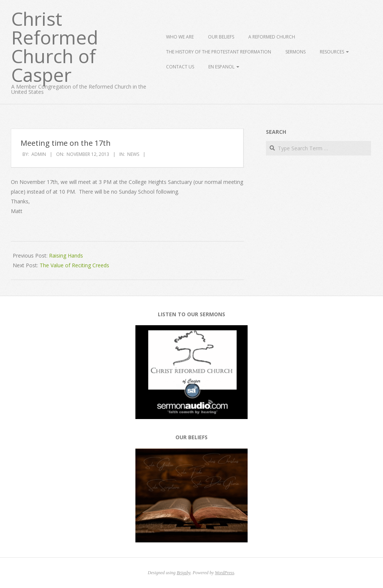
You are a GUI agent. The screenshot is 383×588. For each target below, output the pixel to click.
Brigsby (183, 573)
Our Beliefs (221, 37)
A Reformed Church (272, 37)
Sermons (295, 52)
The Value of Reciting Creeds (74, 265)
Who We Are (180, 37)
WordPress (225, 573)
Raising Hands (66, 255)
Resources (332, 52)
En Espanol (221, 67)
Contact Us (180, 67)
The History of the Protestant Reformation (219, 52)
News (133, 154)
